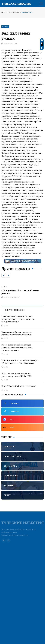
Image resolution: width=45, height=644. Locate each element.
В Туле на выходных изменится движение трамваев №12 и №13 (16, 375)
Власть (16, 12)
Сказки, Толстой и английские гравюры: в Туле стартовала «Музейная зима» (20, 362)
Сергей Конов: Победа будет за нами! (19, 386)
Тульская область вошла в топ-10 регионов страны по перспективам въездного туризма (18, 319)
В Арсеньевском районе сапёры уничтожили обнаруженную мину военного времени (17, 347)
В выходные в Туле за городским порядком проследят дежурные (17, 333)
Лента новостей (15, 310)
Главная (6, 12)
